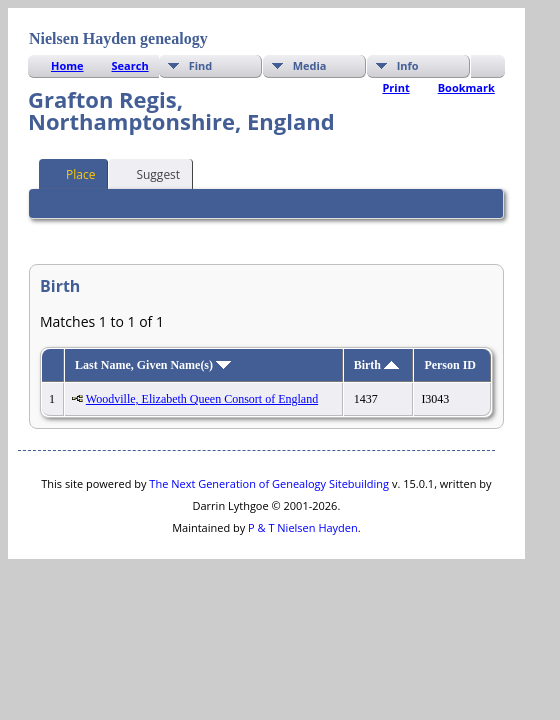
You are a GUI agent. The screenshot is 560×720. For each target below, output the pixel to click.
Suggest (149, 173)
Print (395, 87)
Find (201, 65)
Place (71, 173)
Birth (376, 365)
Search (130, 65)
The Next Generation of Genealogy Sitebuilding (269, 483)
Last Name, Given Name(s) (153, 365)
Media (310, 65)
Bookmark (466, 87)
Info (408, 65)
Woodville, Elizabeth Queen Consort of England (202, 399)
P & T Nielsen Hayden (303, 527)
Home (67, 65)
